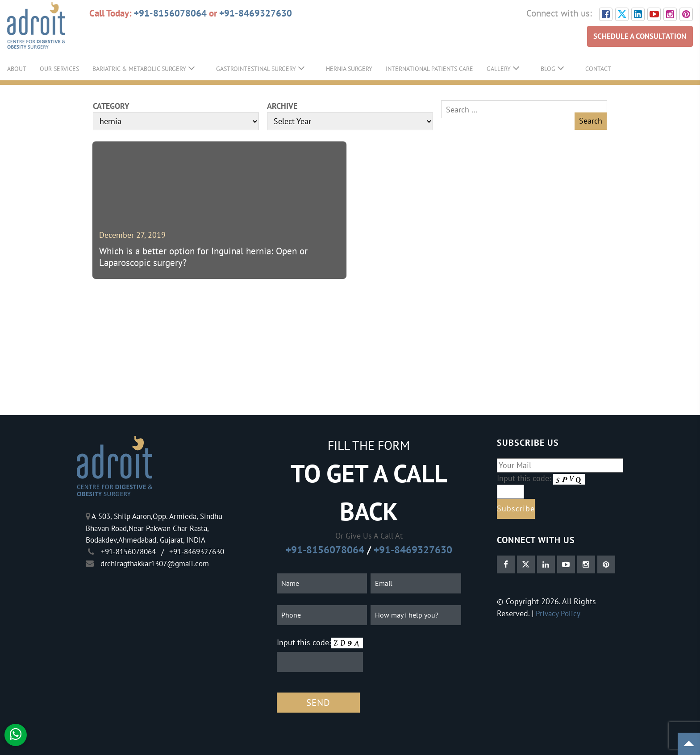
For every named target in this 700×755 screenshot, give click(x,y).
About (17, 69)
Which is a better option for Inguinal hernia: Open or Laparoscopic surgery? (203, 257)
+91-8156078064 (170, 13)
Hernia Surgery (349, 69)
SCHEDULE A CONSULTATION (637, 36)
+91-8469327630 (256, 13)
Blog (548, 69)
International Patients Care (429, 69)
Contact (598, 69)
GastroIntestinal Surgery (256, 69)
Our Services (59, 69)
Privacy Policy (559, 613)
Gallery (499, 69)
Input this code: (304, 642)
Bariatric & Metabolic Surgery (139, 69)
